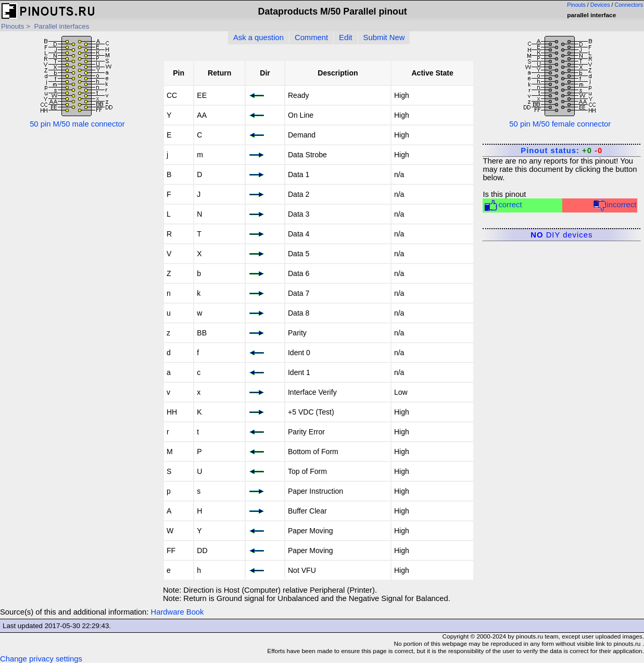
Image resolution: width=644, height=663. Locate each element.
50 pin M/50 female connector (560, 81)
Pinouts (576, 5)
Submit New (384, 37)
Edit (346, 37)
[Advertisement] (77, 284)
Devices (600, 5)
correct (503, 205)
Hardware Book (178, 612)
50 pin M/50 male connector (77, 81)
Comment (311, 37)
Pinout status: (561, 151)
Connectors (629, 5)
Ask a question (258, 37)
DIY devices (561, 235)
